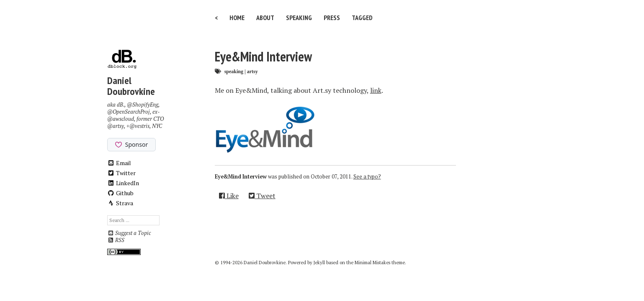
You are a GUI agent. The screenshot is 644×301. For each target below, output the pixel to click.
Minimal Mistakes (372, 263)
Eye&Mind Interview (263, 56)
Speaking (299, 18)
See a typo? (367, 177)
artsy (252, 71)
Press (332, 18)
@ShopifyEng (143, 105)
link (376, 90)
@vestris (139, 126)
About (265, 18)
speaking (234, 71)
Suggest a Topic (129, 233)
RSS (116, 240)
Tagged (362, 18)
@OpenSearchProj (129, 112)
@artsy (116, 126)
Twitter (121, 173)
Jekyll (319, 263)
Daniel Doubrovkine (131, 86)
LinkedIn (123, 183)
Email (119, 163)
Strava (120, 203)
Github (120, 193)
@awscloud (121, 119)
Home (237, 18)
